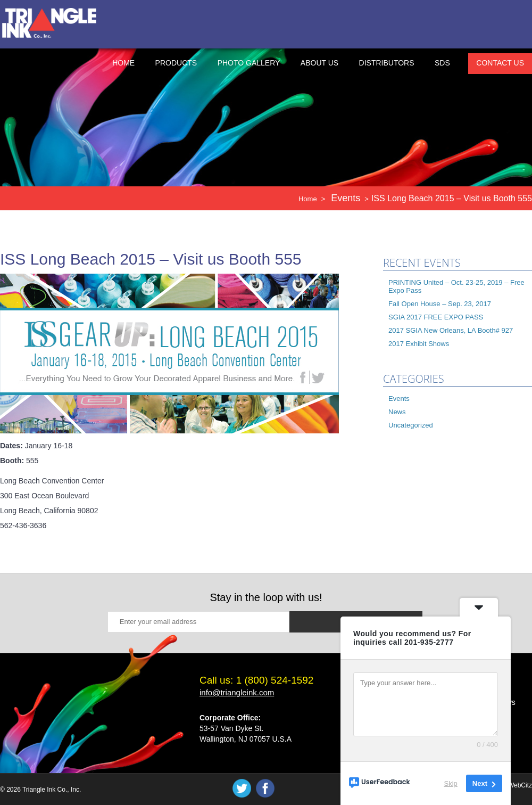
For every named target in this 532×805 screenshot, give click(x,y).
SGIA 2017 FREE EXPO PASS (436, 317)
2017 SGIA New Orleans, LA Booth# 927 (451, 330)
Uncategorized (411, 425)
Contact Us (500, 63)
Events (399, 399)
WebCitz (520, 785)
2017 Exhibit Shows (419, 344)
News (397, 412)
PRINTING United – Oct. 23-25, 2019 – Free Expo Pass (456, 286)
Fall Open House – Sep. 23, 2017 (440, 304)
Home (123, 63)
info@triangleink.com (237, 692)
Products (176, 63)
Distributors (387, 63)
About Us (319, 63)
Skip (451, 783)
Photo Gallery (249, 63)
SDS (442, 63)
